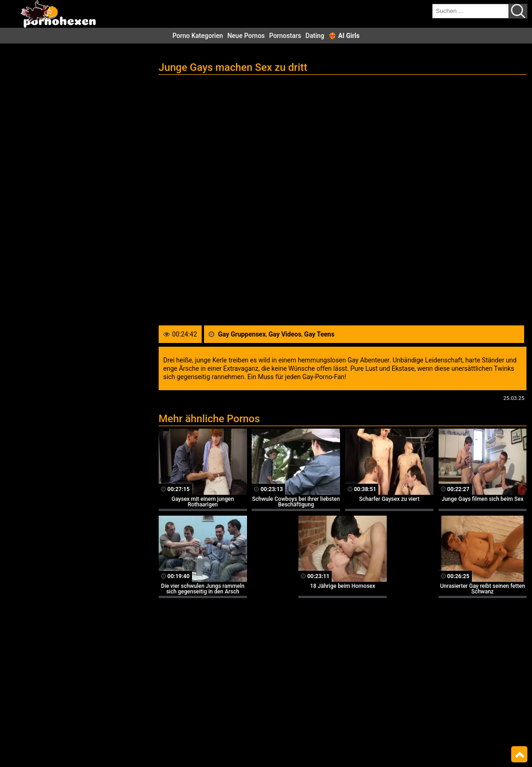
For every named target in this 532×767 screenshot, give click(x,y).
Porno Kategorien (198, 36)
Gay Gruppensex (242, 334)
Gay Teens (319, 334)
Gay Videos (285, 334)
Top (519, 755)
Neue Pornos (246, 36)
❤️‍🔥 (344, 36)
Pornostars (285, 36)
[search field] (470, 11)
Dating (315, 36)
